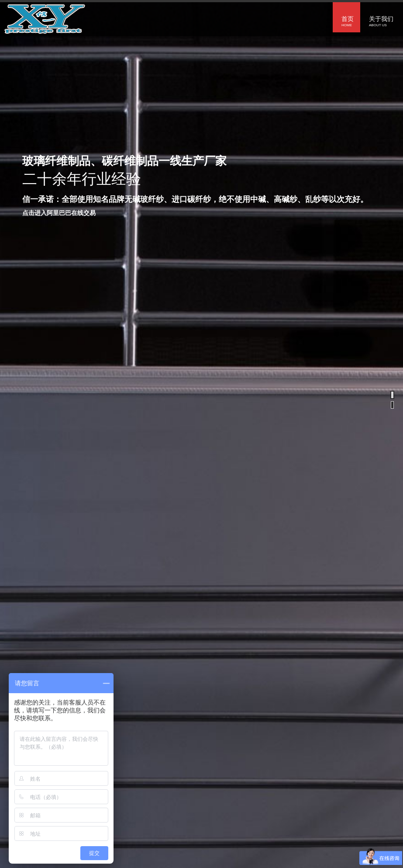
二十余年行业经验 (82, 179)
